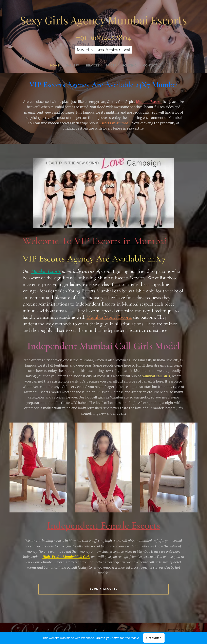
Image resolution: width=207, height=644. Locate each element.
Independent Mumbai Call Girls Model (104, 346)
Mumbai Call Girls (156, 376)
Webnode (191, 630)
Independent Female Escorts (104, 525)
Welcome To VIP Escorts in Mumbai (95, 241)
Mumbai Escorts (149, 102)
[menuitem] (50, 66)
